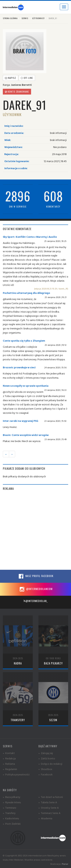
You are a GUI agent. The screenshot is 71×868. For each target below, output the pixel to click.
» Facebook (46, 774)
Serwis (25, 18)
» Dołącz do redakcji (50, 764)
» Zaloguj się (46, 753)
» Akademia (45, 818)
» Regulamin (10, 769)
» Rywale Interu (12, 802)
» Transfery (9, 813)
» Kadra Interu (11, 818)
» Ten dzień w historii (51, 797)
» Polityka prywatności (16, 774)
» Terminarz (10, 808)
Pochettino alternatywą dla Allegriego (26, 293)
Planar (65, 864)
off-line (27, 78)
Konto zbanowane (17, 92)
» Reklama (9, 764)
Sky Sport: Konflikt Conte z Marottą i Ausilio (30, 237)
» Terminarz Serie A (49, 813)
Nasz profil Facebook (36, 576)
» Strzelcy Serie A (49, 808)
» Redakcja (9, 758)
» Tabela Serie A (48, 802)
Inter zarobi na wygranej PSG (21, 421)
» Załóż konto (47, 758)
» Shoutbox (45, 769)
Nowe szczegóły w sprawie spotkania (26, 386)
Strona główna (10, 18)
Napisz (11, 78)
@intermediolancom (35, 589)
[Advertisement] (35, 530)
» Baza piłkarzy (12, 797)
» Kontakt (9, 753)
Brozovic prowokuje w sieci (19, 367)
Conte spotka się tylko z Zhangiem (24, 341)
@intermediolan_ (35, 601)
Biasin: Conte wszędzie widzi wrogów (26, 435)
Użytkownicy (38, 18)
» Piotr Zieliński (12, 824)
